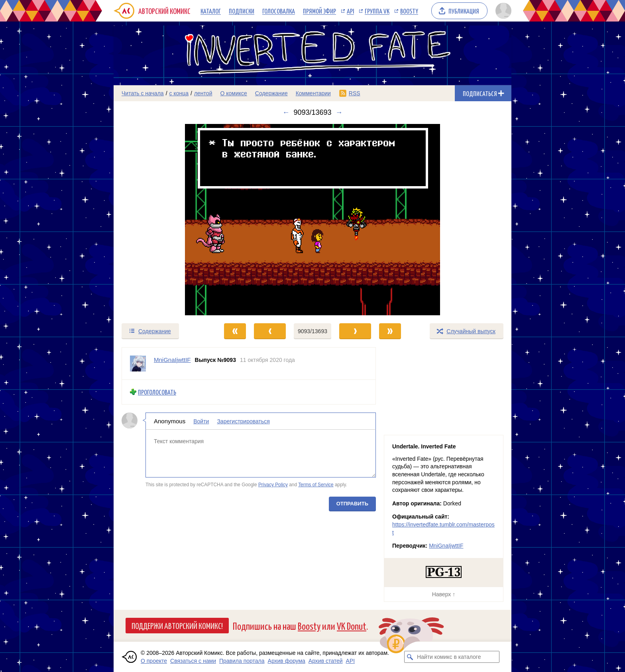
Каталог (211, 11)
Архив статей (326, 661)
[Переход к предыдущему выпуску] (163, 220)
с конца (179, 93)
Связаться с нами (193, 661)
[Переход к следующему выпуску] (312, 220)
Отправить (352, 503)
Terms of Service (316, 485)
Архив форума (287, 661)
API (350, 11)
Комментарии (313, 93)
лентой (203, 93)
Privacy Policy (273, 485)
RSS (355, 93)
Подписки (242, 11)
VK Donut (352, 626)
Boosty (409, 11)
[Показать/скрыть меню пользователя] (502, 11)
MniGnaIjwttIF (446, 546)
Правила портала (242, 661)
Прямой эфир (319, 11)
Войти (201, 421)
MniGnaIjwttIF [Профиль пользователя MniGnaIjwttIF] (172, 360)
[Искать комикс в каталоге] (410, 657)
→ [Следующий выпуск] (339, 112)
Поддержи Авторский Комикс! (177, 625)
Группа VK (377, 11)
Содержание (271, 93)
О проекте (154, 661)
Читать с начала (143, 93)
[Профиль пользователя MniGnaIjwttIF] (138, 364)
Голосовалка (279, 11)
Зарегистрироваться (243, 421)
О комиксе (233, 93)
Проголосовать (157, 392)
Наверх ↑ (444, 594)
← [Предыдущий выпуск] (286, 112)
